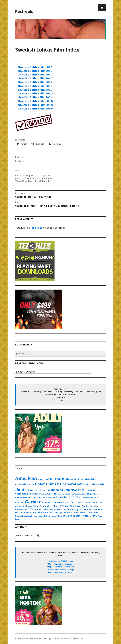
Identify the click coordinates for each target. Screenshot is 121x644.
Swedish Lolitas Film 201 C (35, 75)
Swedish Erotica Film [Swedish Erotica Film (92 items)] (88, 512)
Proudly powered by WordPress (32, 639)
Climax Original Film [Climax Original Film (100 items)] (86, 479)
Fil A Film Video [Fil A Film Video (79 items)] (48, 497)
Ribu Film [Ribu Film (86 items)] (19, 512)
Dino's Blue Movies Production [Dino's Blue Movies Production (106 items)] (58, 494)
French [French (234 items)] (20, 502)
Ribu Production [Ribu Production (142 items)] (33, 512)
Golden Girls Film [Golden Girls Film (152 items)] (52, 503)
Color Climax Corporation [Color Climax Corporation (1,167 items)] (59, 484)
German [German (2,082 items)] (33, 502)
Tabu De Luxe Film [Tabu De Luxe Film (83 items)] (52, 516)
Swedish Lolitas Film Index (39, 178)
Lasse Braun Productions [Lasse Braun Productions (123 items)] (39, 506)
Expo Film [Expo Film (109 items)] (36, 497)
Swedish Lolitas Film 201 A (35, 67)
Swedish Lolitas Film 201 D (35, 78)
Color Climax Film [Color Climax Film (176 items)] (94, 484)
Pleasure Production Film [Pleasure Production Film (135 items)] (58, 509)
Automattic (77, 639)
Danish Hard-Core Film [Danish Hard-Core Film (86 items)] (40, 490)
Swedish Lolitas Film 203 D (36, 109)
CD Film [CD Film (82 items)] (73, 479)
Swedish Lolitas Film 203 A (36, 97)
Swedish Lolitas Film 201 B (35, 71)
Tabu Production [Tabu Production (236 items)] (72, 516)
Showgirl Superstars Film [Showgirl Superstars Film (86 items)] (66, 512)
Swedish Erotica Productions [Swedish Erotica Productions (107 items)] (29, 516)
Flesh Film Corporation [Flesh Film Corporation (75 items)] (89, 497)
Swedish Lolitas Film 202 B (35, 86)
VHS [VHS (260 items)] (86, 516)
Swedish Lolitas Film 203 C (36, 105)
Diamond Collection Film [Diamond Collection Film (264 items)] (68, 490)
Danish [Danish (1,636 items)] (22, 489)
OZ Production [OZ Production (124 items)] (36, 509)
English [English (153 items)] (91, 494)
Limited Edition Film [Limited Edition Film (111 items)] (64, 506)
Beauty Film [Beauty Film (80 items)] (43, 479)
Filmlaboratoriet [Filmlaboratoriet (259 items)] (67, 497)
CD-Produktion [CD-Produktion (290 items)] (59, 479)
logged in (37, 228)
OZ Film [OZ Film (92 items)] (24, 509)
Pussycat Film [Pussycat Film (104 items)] (96, 509)
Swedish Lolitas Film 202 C (35, 90)
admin (48, 176)
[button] (34, 123)
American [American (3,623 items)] (26, 478)
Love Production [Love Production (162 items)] (85, 506)
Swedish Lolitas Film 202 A (35, 82)
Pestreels (24, 11)
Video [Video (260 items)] (93, 516)
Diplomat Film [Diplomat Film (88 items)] (80, 494)
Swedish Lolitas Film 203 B (36, 101)
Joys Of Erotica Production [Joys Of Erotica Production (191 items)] (79, 502)
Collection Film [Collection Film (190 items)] (25, 484)
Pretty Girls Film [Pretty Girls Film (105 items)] (80, 509)
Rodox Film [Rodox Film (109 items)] (49, 512)
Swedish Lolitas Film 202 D (35, 93)
